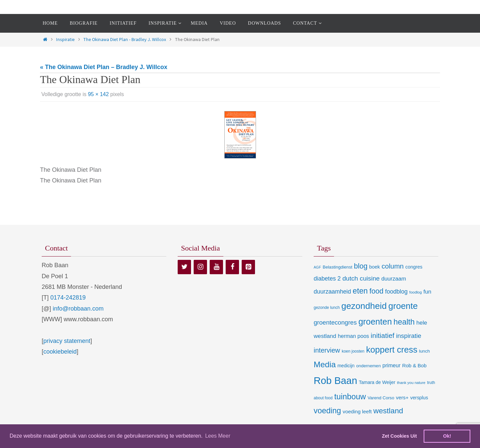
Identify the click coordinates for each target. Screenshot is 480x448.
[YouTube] (216, 267)
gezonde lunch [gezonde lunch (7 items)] (327, 308)
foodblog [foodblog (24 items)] (396, 292)
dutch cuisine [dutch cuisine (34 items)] (361, 278)
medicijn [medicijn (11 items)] (346, 366)
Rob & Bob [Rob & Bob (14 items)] (414, 365)
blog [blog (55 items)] (361, 266)
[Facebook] (232, 267)
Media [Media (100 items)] (325, 364)
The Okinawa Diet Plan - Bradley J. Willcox (125, 39)
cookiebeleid (60, 352)
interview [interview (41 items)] (327, 350)
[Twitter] (184, 267)
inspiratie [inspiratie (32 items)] (409, 336)
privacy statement (67, 341)
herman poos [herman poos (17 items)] (353, 336)
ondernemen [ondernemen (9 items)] (369, 366)
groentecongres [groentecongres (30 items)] (335, 322)
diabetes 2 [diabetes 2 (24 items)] (327, 279)
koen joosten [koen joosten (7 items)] (353, 351)
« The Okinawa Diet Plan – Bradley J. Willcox (104, 67)
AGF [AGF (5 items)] (317, 267)
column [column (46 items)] (393, 266)
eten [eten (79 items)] (360, 291)
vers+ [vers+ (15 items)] (402, 397)
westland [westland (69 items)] (388, 411)
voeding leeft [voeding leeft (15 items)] (357, 411)
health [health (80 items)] (404, 322)
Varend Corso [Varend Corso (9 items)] (381, 398)
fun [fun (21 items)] (427, 292)
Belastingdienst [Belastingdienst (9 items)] (337, 267)
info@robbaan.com (78, 309)
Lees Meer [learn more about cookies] (218, 436)
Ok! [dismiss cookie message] (447, 436)
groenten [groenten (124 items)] (375, 322)
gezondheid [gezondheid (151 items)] (364, 306)
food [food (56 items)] (376, 291)
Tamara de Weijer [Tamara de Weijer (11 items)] (377, 382)
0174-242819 (68, 298)
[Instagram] (200, 267)
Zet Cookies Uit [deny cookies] (399, 436)
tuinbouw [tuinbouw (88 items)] (350, 397)
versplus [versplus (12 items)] (419, 398)
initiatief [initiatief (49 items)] (382, 335)
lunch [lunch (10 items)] (424, 351)
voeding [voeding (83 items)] (327, 411)
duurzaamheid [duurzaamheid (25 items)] (332, 292)
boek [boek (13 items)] (375, 267)
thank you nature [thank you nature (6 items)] (411, 383)
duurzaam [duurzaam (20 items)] (394, 279)
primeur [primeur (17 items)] (391, 365)
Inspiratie (65, 39)
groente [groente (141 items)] (403, 306)
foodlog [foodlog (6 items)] (416, 292)
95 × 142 (98, 94)
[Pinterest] (248, 267)
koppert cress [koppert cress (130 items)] (392, 350)
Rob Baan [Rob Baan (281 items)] (335, 380)
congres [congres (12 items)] (414, 267)
